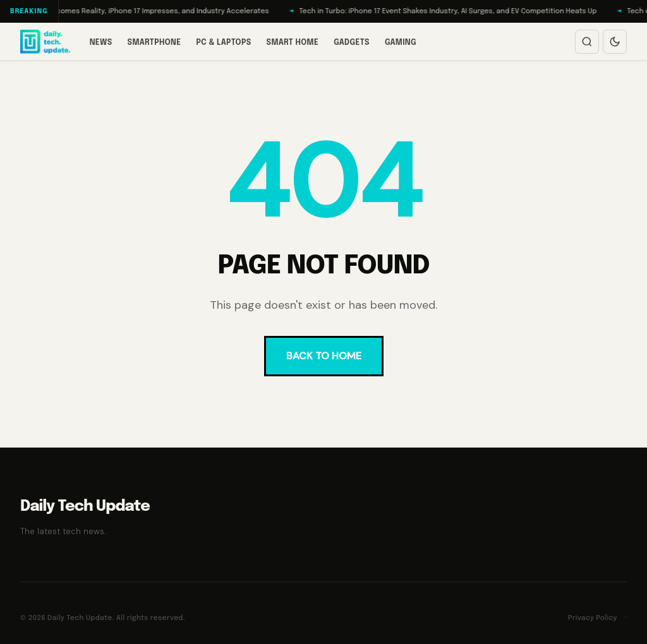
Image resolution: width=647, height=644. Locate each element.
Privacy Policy (593, 618)
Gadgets (352, 43)
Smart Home (293, 43)
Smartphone (154, 43)
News (101, 43)
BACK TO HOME (324, 356)
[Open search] (587, 42)
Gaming (401, 43)
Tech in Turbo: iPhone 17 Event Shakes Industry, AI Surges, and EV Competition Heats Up (453, 11)
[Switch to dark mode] (615, 42)
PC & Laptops (223, 43)
